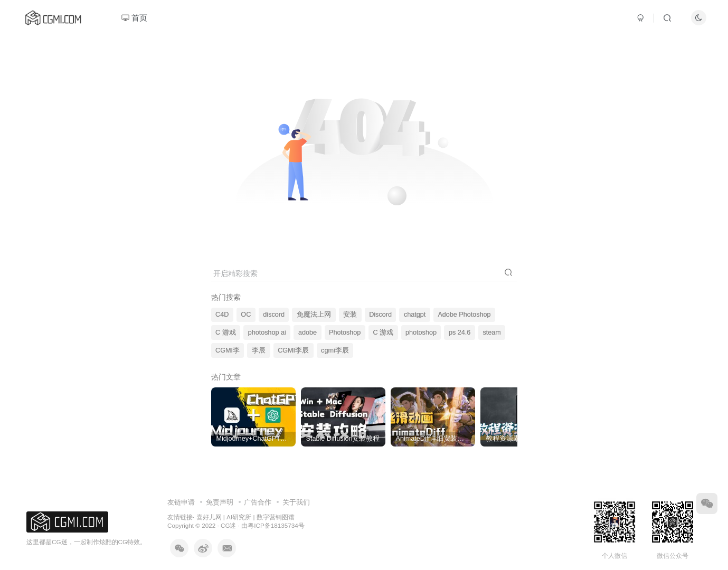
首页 (134, 18)
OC (246, 315)
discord (274, 315)
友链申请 (181, 502)
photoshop (421, 332)
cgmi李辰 (335, 350)
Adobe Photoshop (464, 315)
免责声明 (220, 502)
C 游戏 (226, 332)
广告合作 (258, 502)
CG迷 (229, 525)
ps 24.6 (460, 332)
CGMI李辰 (293, 350)
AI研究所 (239, 517)
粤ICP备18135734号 (276, 525)
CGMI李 (228, 350)
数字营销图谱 (276, 517)
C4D (222, 315)
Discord (380, 315)
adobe (308, 332)
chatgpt (415, 315)
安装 (350, 315)
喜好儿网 (209, 517)
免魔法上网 (314, 315)
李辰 (259, 350)
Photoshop (345, 332)
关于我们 (296, 502)
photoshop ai (267, 332)
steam (491, 332)
